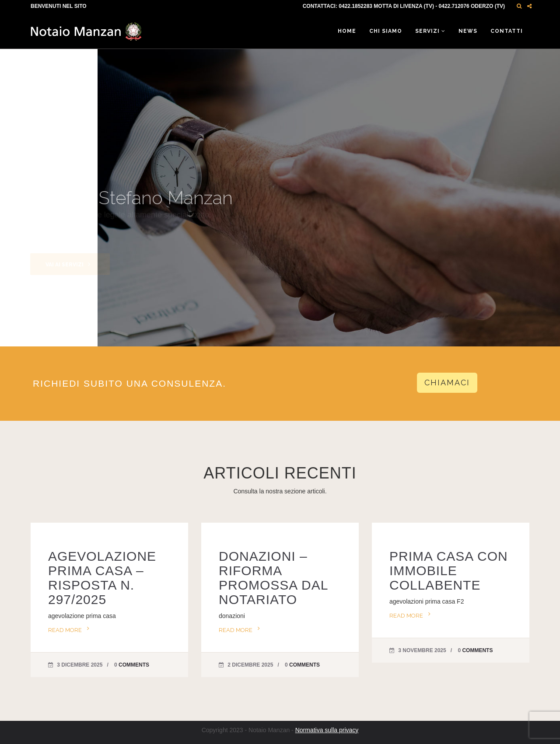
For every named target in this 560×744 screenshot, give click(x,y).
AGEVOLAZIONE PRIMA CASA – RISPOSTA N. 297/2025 (102, 578)
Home (347, 31)
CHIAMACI (447, 382)
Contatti (507, 31)
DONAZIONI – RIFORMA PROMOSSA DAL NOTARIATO (273, 578)
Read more (65, 630)
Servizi (430, 31)
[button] (519, 6)
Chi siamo (386, 31)
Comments (134, 665)
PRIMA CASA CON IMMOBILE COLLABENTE (449, 571)
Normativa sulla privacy (327, 730)
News (468, 31)
